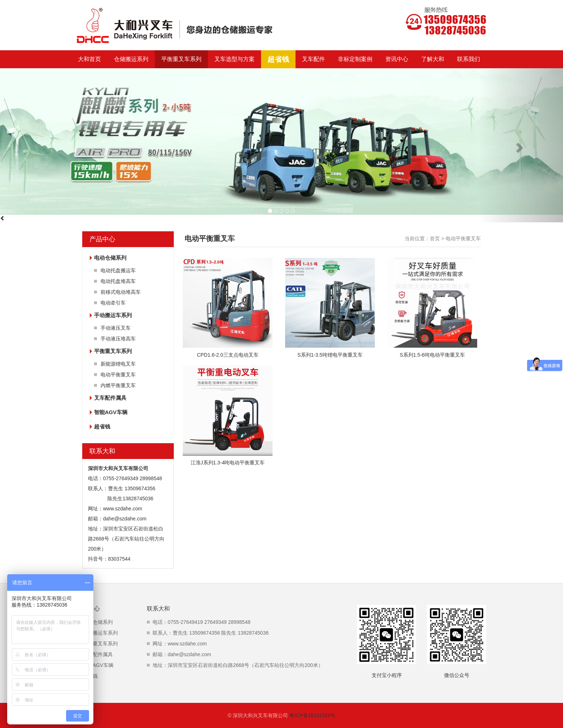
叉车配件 (313, 59)
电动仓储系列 (110, 258)
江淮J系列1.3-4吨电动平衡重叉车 (228, 463)
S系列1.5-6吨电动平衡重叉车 (432, 355)
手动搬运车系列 (113, 315)
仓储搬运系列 (131, 59)
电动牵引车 (113, 303)
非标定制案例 (355, 59)
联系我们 (469, 59)
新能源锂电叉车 (118, 364)
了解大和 (433, 59)
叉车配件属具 (110, 398)
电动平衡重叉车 (118, 375)
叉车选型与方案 (234, 59)
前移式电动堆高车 (121, 292)
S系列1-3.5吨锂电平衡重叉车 (330, 355)
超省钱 (278, 59)
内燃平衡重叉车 (118, 385)
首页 (435, 238)
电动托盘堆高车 (118, 281)
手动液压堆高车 (118, 339)
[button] (521, 145)
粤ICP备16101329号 (312, 715)
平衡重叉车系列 (181, 59)
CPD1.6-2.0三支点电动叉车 (227, 355)
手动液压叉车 (116, 328)
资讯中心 (397, 59)
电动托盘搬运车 (118, 270)
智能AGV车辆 (111, 412)
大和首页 (89, 59)
